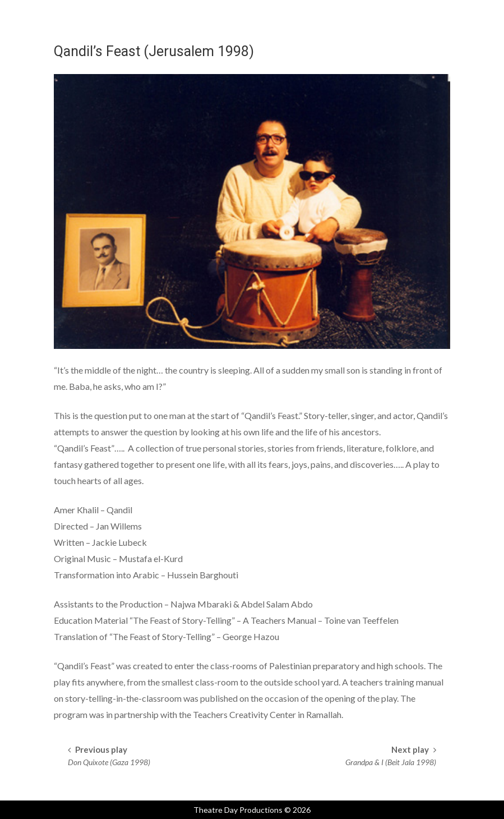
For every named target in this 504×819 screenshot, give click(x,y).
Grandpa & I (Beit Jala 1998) (391, 762)
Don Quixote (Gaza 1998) (109, 762)
